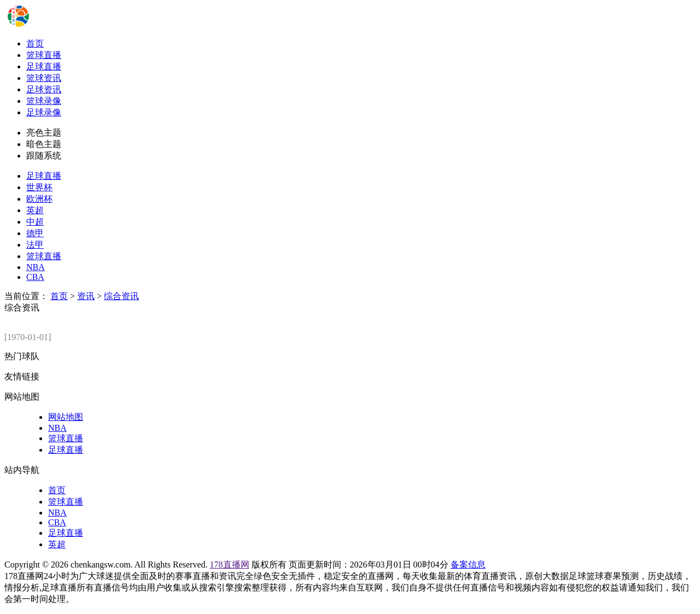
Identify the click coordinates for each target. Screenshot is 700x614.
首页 (35, 43)
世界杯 (39, 187)
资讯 (86, 296)
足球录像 (44, 112)
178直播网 (230, 565)
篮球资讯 (44, 78)
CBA (35, 277)
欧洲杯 (39, 199)
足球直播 (44, 66)
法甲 (35, 245)
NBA (36, 267)
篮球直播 (44, 55)
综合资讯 (121, 296)
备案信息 (468, 565)
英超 (35, 210)
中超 (35, 222)
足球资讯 (44, 89)
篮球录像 (44, 101)
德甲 (35, 233)
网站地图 (66, 417)
